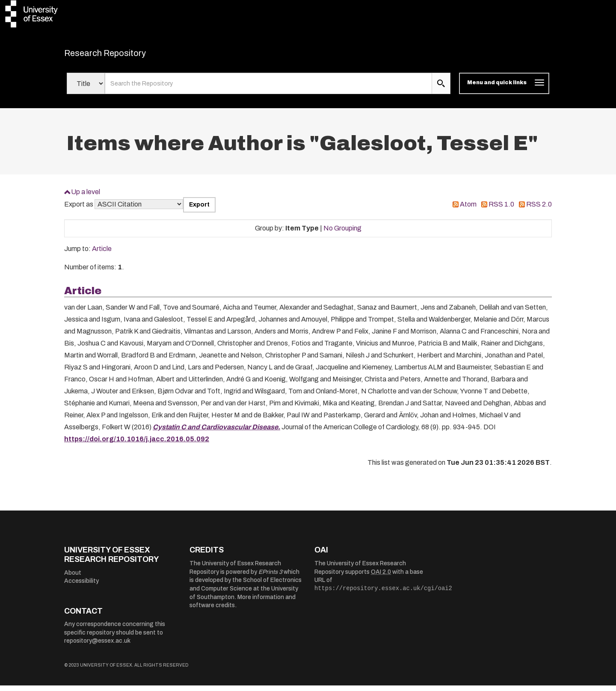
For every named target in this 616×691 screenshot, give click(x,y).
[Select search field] (86, 89)
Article (102, 254)
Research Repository (124, 56)
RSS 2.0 (539, 210)
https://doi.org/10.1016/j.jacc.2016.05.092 (137, 444)
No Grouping (342, 233)
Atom (468, 210)
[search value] (268, 89)
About (73, 578)
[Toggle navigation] (504, 89)
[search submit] (441, 89)
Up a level (86, 197)
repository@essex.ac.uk (97, 646)
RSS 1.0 (501, 210)
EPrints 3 (270, 577)
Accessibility (81, 586)
